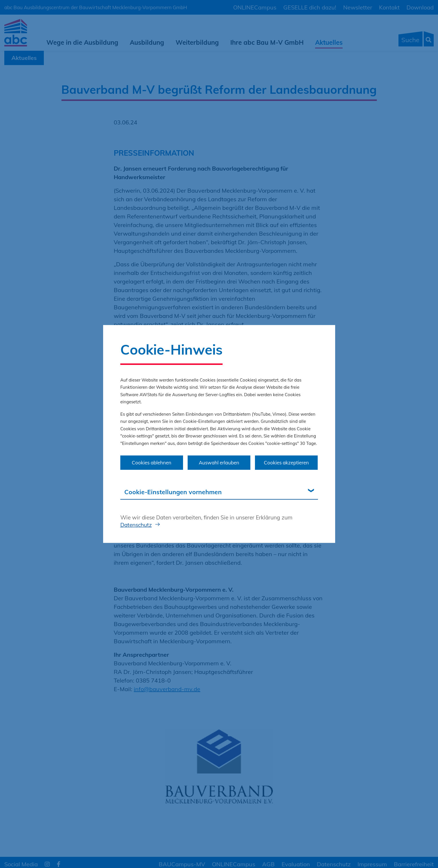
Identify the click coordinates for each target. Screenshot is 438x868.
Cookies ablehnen (152, 463)
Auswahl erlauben (219, 463)
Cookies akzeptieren (286, 463)
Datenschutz (136, 525)
